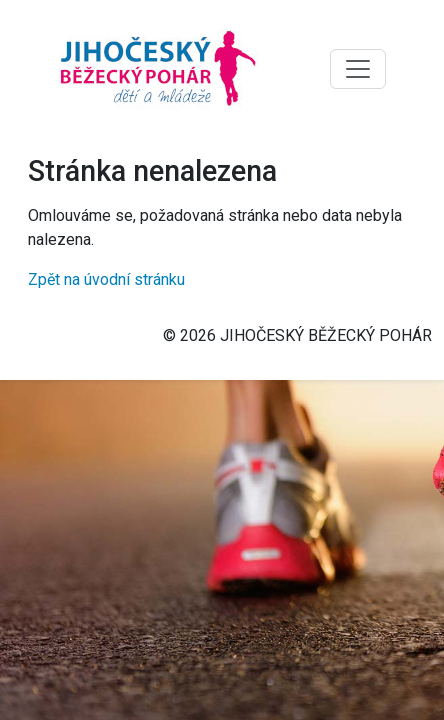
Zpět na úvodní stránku (106, 279)
